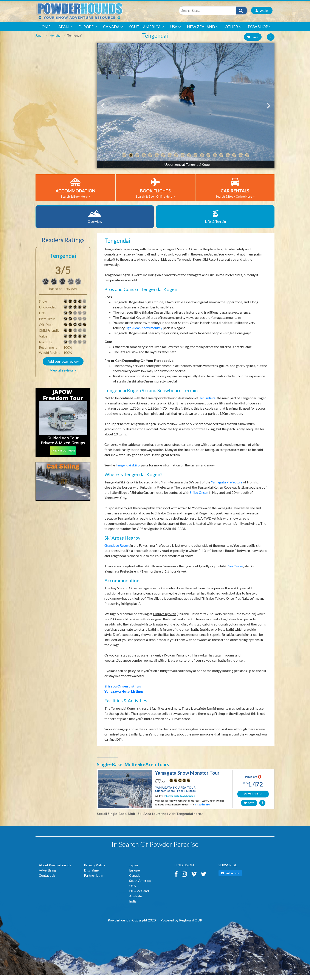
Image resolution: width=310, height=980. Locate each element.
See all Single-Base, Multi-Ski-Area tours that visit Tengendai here (150, 818)
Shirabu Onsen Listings (123, 691)
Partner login (94, 880)
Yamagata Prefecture (227, 487)
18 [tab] (234, 160)
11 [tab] (189, 160)
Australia (136, 901)
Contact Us (47, 880)
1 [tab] (124, 160)
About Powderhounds (55, 870)
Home (45, 31)
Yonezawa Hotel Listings (124, 696)
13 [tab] (202, 160)
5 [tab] (150, 160)
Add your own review (63, 366)
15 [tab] (215, 160)
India (133, 906)
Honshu (55, 40)
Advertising (47, 875)
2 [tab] (131, 160)
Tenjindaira (207, 403)
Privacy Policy (95, 870)
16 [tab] (221, 160)
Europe (88, 31)
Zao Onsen (235, 571)
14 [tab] (208, 160)
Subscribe (230, 878)
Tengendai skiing (128, 470)
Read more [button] (202, 809)
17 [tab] (228, 160)
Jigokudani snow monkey (144, 332)
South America (147, 31)
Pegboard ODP (191, 925)
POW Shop (260, 31)
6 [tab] (157, 160)
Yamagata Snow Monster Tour (187, 778)
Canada (113, 31)
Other (233, 31)
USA (176, 31)
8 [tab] (170, 160)
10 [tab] (183, 160)
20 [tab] (247, 160)
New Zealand (203, 31)
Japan (64, 31)
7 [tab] (163, 160)
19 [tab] (241, 160)
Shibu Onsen (199, 497)
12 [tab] (195, 160)
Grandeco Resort (117, 550)
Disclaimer (92, 875)
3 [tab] (137, 160)
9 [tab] (176, 160)
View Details (253, 799)
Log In (262, 15)
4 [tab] (144, 160)
